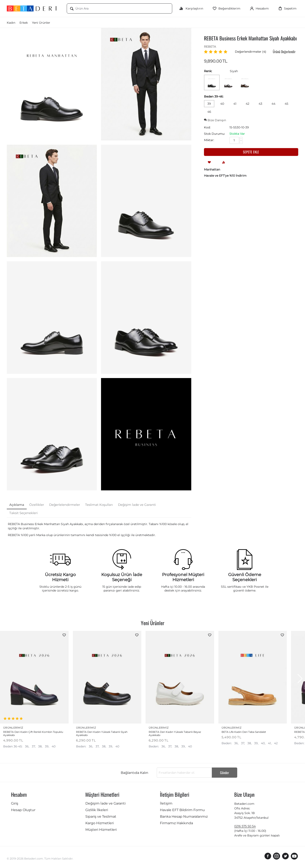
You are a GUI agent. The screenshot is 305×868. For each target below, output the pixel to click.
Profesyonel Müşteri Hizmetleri (183, 577)
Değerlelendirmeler (65, 505)
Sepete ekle (251, 152)
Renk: (208, 71)
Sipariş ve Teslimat (101, 817)
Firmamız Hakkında (176, 824)
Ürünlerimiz (16, 728)
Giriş (15, 804)
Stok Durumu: (214, 134)
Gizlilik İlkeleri (97, 811)
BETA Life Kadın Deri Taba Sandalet (244, 733)
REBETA (210, 47)
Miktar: (209, 140)
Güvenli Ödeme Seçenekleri (245, 577)
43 (260, 104)
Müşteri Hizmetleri (101, 830)
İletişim (166, 804)
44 (273, 104)
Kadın (11, 23)
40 (222, 104)
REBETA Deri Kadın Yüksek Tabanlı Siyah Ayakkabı (102, 734)
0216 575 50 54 (245, 827)
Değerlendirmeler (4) (251, 52)
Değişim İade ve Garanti (137, 505)
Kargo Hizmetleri (100, 824)
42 (247, 104)
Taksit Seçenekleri (24, 513)
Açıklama (17, 505)
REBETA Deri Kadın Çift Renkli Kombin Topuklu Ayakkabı (33, 734)
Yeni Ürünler (41, 23)
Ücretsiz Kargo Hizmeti (60, 577)
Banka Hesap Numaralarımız (184, 817)
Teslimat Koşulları (99, 505)
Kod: (207, 127)
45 (286, 104)
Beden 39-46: (214, 96)
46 (209, 112)
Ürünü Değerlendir (284, 52)
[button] (300, 679)
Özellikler (37, 505)
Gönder (225, 773)
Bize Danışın (215, 120)
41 (235, 104)
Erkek (24, 23)
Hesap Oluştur (23, 811)
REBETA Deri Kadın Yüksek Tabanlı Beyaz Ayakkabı (175, 734)
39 (209, 104)
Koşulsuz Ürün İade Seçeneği (122, 577)
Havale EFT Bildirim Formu (182, 811)
